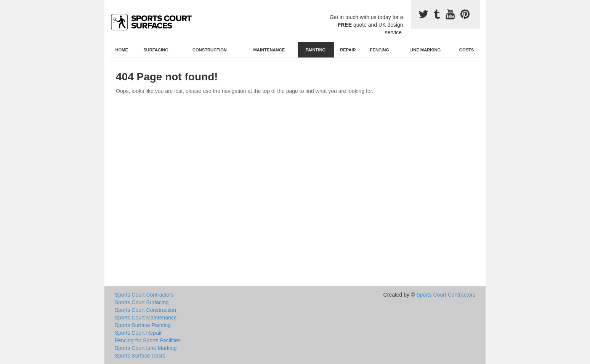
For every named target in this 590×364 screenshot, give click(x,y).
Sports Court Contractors (144, 295)
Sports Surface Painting (143, 325)
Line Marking (425, 50)
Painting (316, 50)
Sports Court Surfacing (142, 302)
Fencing (380, 50)
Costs (467, 50)
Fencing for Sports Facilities (148, 340)
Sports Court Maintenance (146, 318)
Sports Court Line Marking (146, 348)
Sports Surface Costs (140, 356)
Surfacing (156, 50)
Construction (210, 50)
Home (122, 50)
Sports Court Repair (138, 333)
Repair (348, 50)
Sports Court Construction (145, 310)
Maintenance (269, 50)
